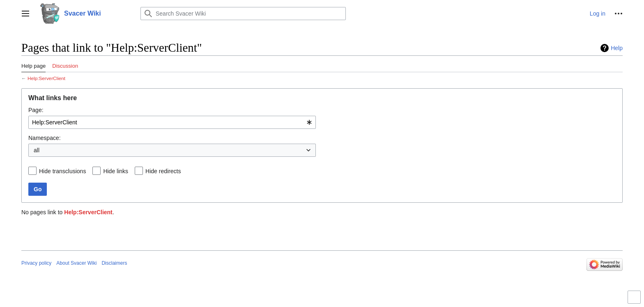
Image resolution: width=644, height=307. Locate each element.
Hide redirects (163, 171)
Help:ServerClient (46, 78)
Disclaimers (114, 263)
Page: (36, 110)
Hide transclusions (62, 171)
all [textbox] (37, 150)
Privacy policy (36, 263)
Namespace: (45, 138)
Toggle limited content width (635, 301)
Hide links (116, 171)
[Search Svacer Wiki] (243, 14)
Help (617, 48)
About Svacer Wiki (76, 263)
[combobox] (172, 122)
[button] (25, 14)
